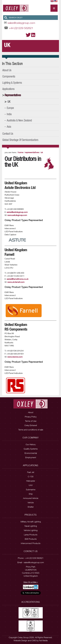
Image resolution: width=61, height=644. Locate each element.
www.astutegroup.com (17, 215)
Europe (10, 108)
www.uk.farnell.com (16, 282)
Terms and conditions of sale (31, 430)
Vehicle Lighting (31, 530)
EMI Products (31, 539)
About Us (7, 70)
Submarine (31, 489)
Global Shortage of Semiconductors (20, 140)
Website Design (20, 640)
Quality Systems (31, 449)
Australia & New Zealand (19, 120)
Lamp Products (31, 535)
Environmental (31, 453)
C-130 (31, 477)
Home (21, 152)
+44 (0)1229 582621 (21, 28)
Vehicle (31, 502)
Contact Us (8, 133)
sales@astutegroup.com (17, 212)
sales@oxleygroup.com (21, 23)
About (31, 412)
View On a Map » (31, 582)
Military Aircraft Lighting (31, 522)
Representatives (13, 95)
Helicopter (31, 481)
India (9, 114)
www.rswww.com (15, 357)
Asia (9, 126)
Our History (31, 444)
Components (9, 76)
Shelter (31, 507)
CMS (34, 640)
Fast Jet (31, 472)
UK (9, 102)
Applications (8, 89)
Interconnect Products (31, 543)
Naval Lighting (31, 526)
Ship (31, 494)
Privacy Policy (31, 417)
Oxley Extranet (31, 425)
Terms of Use (31, 421)
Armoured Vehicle (31, 498)
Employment (31, 457)
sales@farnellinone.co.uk (17, 279)
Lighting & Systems (12, 83)
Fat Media (43, 640)
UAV (31, 485)
